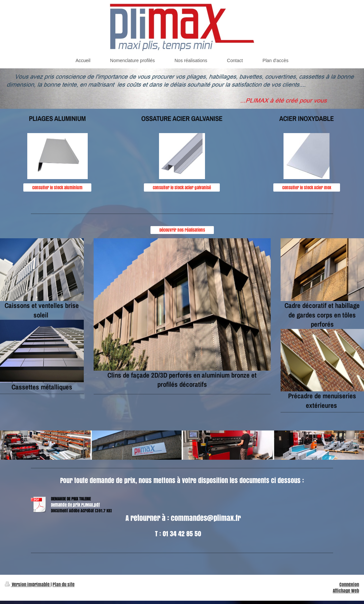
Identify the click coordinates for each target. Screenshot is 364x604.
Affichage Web (346, 591)
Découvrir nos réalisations (182, 230)
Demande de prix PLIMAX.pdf (75, 505)
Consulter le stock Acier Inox (307, 187)
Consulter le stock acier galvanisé (182, 187)
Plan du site (64, 584)
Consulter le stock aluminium (57, 187)
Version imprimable (28, 584)
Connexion (349, 584)
